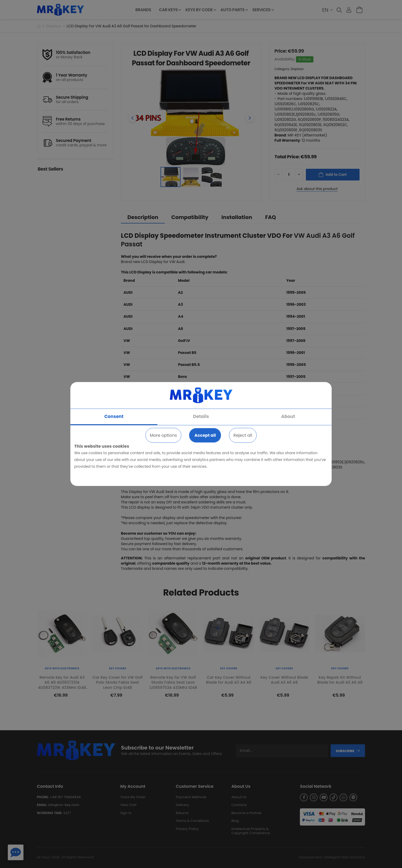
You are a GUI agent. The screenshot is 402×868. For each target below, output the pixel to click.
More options (163, 435)
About (288, 416)
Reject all (243, 435)
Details (201, 416)
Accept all (205, 435)
